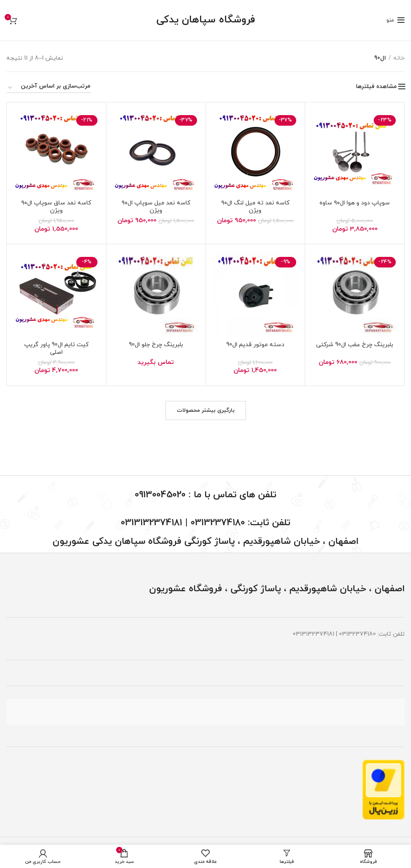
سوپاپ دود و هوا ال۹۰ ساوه (355, 203)
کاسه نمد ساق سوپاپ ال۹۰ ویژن (56, 207)
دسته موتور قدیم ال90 (255, 345)
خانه (399, 58)
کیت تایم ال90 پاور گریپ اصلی (56, 349)
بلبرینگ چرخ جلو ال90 (156, 345)
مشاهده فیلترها (376, 87)
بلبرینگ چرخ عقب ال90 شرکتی (355, 345)
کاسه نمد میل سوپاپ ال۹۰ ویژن (156, 207)
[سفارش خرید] (49, 88)
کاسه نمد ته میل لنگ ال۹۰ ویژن (255, 207)
